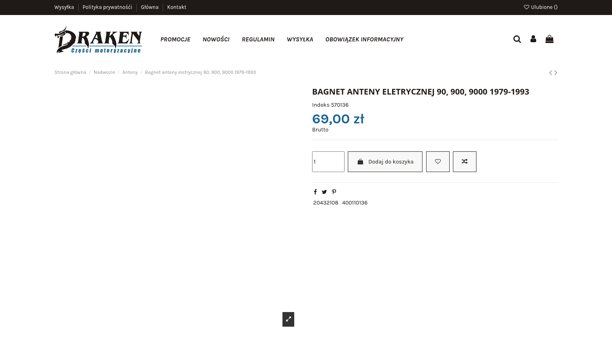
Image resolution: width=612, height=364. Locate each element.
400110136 (355, 203)
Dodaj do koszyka (385, 162)
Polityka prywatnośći (108, 7)
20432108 (326, 203)
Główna (150, 7)
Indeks (321, 105)
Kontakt (177, 7)
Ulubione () (540, 7)
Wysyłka (65, 7)
